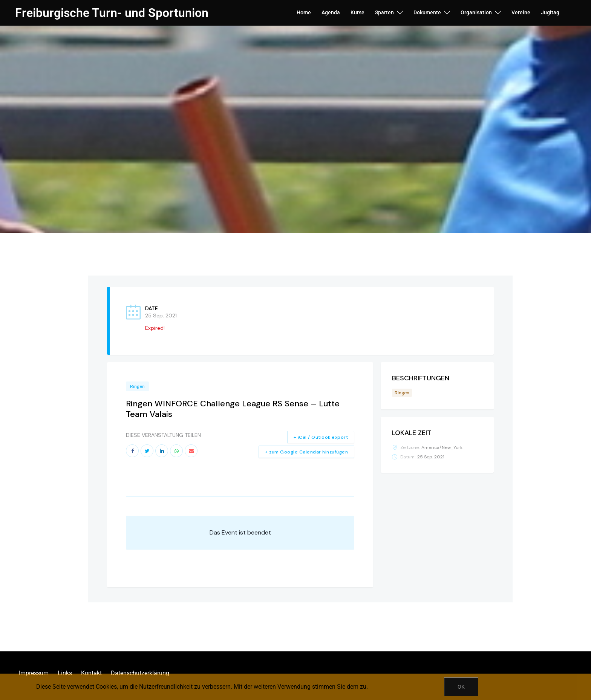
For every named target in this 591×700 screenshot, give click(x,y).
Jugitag (550, 12)
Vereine (521, 12)
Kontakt (91, 673)
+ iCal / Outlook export (321, 437)
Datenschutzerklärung (140, 673)
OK (461, 687)
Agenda (331, 12)
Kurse (358, 12)
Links (65, 673)
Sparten (384, 12)
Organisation (476, 12)
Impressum (34, 673)
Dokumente (427, 12)
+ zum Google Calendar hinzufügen (306, 452)
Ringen (137, 386)
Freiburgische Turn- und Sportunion (112, 13)
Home (304, 12)
